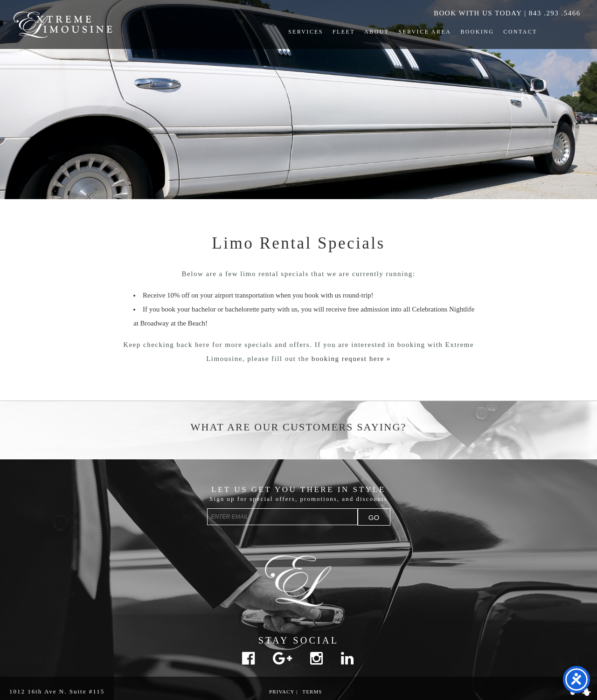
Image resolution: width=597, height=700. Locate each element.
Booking (477, 32)
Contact (520, 32)
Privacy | (283, 692)
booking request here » (351, 359)
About (377, 32)
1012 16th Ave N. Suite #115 (57, 691)
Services (306, 32)
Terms (312, 692)
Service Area (425, 32)
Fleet (344, 32)
